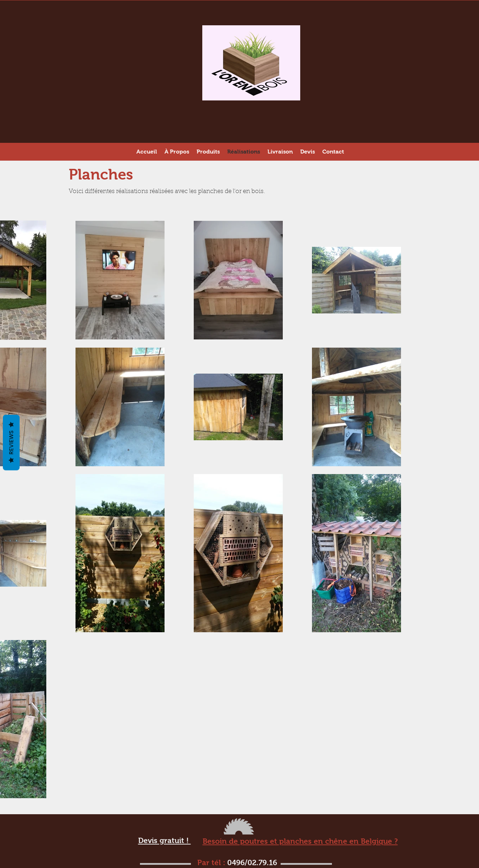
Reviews (11, 442)
